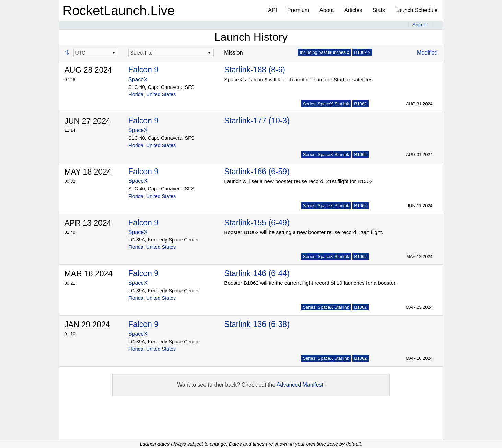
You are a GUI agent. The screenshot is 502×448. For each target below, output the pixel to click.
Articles (353, 10)
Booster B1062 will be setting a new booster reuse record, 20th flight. (304, 232)
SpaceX (138, 79)
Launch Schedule (417, 10)
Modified (427, 53)
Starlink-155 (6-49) (257, 223)
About (327, 10)
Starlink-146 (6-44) (257, 273)
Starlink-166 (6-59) (257, 172)
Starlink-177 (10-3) (257, 121)
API (272, 10)
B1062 (360, 104)
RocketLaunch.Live (119, 10)
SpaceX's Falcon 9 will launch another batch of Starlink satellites (298, 79)
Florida (136, 94)
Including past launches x (324, 52)
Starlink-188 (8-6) (255, 70)
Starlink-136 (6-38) (257, 324)
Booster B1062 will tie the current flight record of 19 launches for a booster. (310, 283)
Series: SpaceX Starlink (326, 104)
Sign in (420, 25)
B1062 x (362, 52)
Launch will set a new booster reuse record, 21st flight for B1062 (298, 181)
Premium (298, 10)
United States (161, 94)
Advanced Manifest (300, 385)
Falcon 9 (143, 70)
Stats (378, 10)
